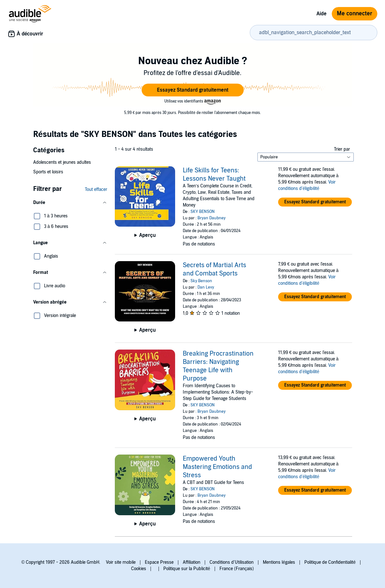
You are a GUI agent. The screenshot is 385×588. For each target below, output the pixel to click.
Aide (322, 14)
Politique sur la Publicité (187, 569)
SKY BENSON (203, 212)
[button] (193, 90)
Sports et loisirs (48, 172)
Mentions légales (279, 562)
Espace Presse (159, 562)
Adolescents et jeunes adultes (62, 162)
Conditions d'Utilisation (232, 562)
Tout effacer (96, 189)
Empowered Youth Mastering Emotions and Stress (217, 467)
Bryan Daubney (211, 218)
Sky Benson (201, 281)
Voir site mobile (121, 562)
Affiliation (192, 562)
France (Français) (237, 569)
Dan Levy (206, 287)
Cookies (139, 569)
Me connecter (355, 14)
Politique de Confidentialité (330, 562)
